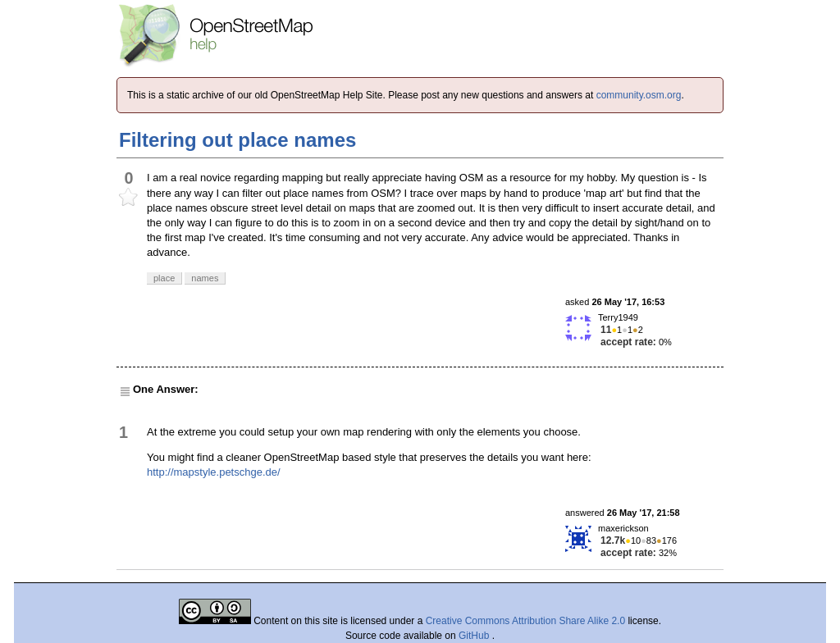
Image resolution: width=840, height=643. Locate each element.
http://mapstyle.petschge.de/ (214, 472)
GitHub (475, 636)
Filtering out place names (237, 140)
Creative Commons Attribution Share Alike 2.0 (525, 621)
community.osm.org (639, 95)
